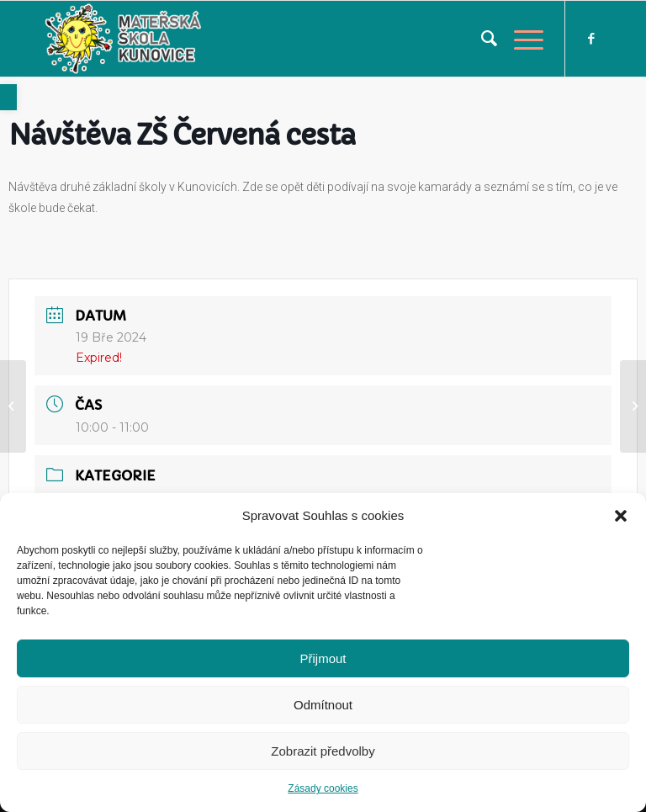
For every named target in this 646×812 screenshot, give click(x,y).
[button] (621, 516)
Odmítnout (323, 705)
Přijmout (323, 658)
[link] (8, 97)
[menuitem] (481, 39)
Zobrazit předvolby (323, 751)
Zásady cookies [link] (323, 788)
